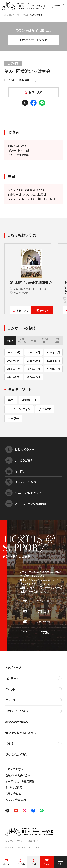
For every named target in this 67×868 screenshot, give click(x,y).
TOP (4, 15)
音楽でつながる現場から (21, 733)
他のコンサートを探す (38, 40)
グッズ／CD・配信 (16, 754)
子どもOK (45, 409)
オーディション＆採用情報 (20, 781)
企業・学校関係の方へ (18, 775)
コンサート (12, 678)
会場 (33, 341)
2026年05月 (14, 352)
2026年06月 (33, 352)
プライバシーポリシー (15, 841)
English (57, 6)
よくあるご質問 (14, 787)
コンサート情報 (15, 15)
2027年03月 (33, 377)
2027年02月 (14, 377)
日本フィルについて (17, 711)
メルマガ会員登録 (16, 800)
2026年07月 (53, 352)
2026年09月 (33, 361)
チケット (42, 310)
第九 (11, 400)
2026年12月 (33, 369)
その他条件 (45, 341)
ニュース (11, 700)
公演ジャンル (22, 341)
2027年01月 (53, 369)
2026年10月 (53, 361)
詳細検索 (57, 341)
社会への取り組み (17, 722)
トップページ (13, 667)
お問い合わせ (13, 794)
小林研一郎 (29, 400)
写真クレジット (35, 841)
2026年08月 (14, 361)
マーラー (13, 418)
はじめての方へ (14, 769)
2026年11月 (14, 369)
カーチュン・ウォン (19, 409)
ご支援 (10, 744)
